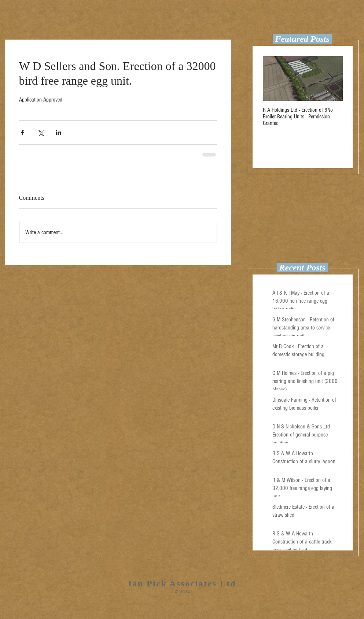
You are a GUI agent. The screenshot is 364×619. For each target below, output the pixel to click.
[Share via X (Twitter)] (41, 132)
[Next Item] (331, 79)
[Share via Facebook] (23, 132)
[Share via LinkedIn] (58, 132)
